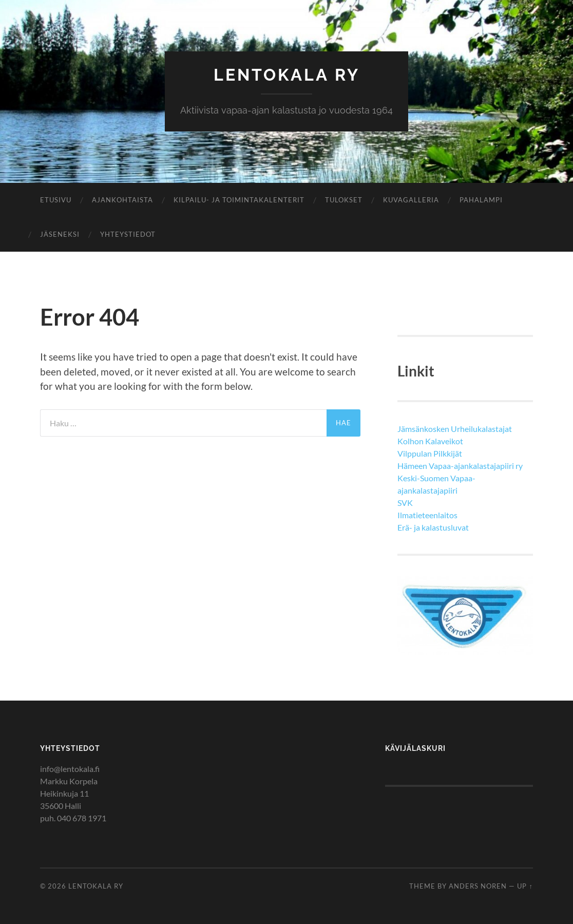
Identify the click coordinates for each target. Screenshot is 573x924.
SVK (405, 503)
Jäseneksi (60, 234)
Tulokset (344, 200)
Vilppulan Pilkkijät (430, 453)
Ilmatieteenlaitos (427, 515)
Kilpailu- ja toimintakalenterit (239, 200)
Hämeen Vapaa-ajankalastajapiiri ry (460, 466)
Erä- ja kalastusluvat (433, 527)
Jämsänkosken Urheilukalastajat (455, 429)
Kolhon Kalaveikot (430, 441)
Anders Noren (478, 886)
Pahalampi (481, 200)
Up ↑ (525, 886)
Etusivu (56, 200)
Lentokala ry (287, 75)
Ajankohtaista (122, 200)
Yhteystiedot (128, 234)
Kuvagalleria (411, 200)
